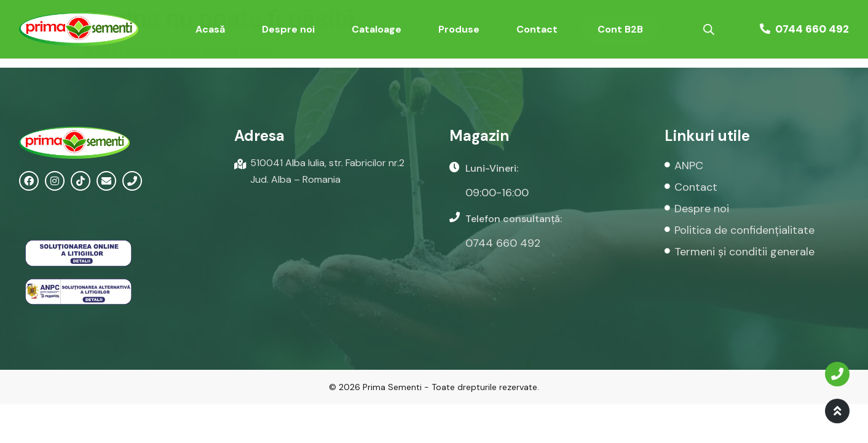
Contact (537, 29)
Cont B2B (620, 29)
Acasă (210, 29)
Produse (459, 29)
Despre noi (288, 29)
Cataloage (377, 29)
